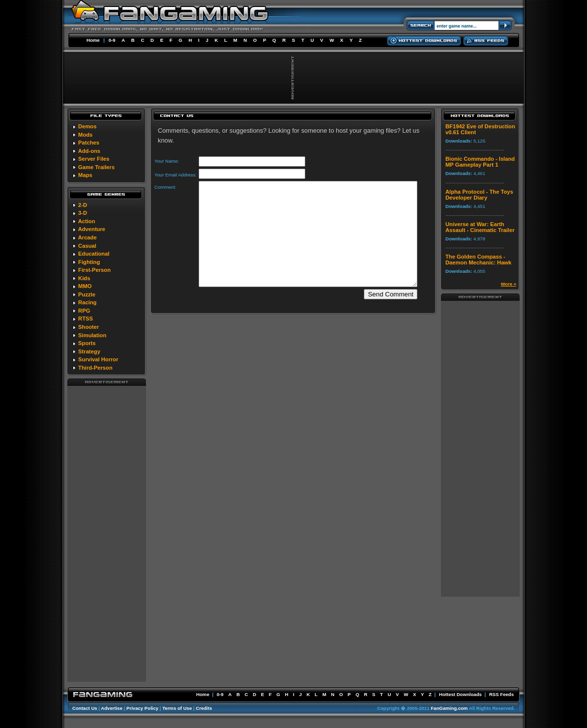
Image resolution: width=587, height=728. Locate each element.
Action (87, 221)
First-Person (94, 270)
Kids (84, 278)
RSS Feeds (501, 694)
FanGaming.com (449, 708)
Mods (85, 135)
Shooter (88, 327)
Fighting (89, 262)
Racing (87, 302)
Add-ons (89, 151)
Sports (87, 343)
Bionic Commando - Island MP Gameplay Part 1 (480, 162)
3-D (83, 213)
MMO (85, 286)
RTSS (86, 319)
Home (93, 40)
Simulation (92, 335)
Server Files (94, 159)
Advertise (112, 708)
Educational (94, 254)
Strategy (89, 351)
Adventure (92, 229)
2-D (83, 205)
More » (509, 284)
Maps (85, 175)
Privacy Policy (142, 708)
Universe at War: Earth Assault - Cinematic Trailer (480, 227)
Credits (204, 708)
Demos (87, 126)
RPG (84, 311)
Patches (89, 143)
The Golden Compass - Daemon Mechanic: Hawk (478, 260)
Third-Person (95, 368)
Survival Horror (98, 359)
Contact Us (85, 708)
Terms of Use (177, 708)
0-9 (112, 40)
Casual (87, 246)
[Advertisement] (107, 533)
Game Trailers (96, 167)
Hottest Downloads (460, 694)
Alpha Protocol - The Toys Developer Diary (479, 195)
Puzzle (87, 294)
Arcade (88, 237)
